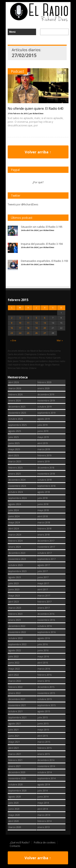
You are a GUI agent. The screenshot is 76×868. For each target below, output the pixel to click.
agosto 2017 (44, 565)
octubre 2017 (45, 553)
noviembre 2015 (46, 693)
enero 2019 (44, 461)
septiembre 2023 (18, 571)
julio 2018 (43, 498)
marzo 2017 (44, 595)
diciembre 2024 (17, 480)
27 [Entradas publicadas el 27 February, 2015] (45, 333)
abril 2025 (14, 455)
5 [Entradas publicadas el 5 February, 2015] (36, 318)
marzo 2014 (44, 815)
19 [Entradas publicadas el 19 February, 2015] (36, 328)
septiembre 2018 (47, 486)
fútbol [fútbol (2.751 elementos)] (49, 358)
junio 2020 (14, 809)
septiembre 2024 (18, 498)
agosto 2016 (44, 638)
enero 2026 (15, 400)
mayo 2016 (43, 656)
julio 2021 (14, 730)
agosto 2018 (44, 492)
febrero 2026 (16, 394)
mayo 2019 (43, 437)
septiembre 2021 (18, 717)
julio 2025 (14, 437)
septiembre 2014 (47, 778)
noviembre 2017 (46, 547)
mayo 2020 (14, 815)
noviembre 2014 (46, 766)
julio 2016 (43, 644)
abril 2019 (43, 443)
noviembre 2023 (17, 559)
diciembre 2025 (17, 407)
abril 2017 (43, 589)
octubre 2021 (16, 711)
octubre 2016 (45, 626)
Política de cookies (45, 843)
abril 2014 (43, 809)
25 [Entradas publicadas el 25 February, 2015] (28, 333)
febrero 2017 (44, 602)
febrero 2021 (16, 760)
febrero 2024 (16, 541)
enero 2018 (44, 535)
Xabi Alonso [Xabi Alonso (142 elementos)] (22, 368)
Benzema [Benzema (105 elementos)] (55, 351)
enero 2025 (15, 474)
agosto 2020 (15, 797)
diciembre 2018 (46, 468)
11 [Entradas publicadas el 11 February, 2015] (28, 323)
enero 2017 (44, 608)
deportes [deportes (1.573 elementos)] (13, 358)
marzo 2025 (15, 461)
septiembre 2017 (47, 559)
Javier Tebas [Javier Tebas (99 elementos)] (19, 361)
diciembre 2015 (46, 687)
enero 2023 (15, 620)
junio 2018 (43, 504)
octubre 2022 (16, 638)
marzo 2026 (15, 388)
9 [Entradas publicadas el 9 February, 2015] (12, 323)
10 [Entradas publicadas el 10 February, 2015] (20, 323)
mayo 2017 (43, 583)
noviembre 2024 (17, 486)
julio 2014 (43, 791)
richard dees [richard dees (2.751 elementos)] (28, 365)
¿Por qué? (38, 182)
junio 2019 (43, 431)
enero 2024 (15, 547)
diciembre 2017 (46, 541)
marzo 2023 (15, 608)
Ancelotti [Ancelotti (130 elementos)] (13, 351)
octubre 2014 (45, 772)
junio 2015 (43, 723)
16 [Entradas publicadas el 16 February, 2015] (12, 328)
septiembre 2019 (47, 413)
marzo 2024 (15, 535)
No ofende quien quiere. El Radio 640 (36, 108)
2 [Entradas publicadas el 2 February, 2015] (12, 318)
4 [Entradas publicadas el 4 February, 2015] (28, 318)
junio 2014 (43, 797)
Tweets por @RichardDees (23, 204)
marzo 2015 (44, 742)
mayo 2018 (43, 510)
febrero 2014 (44, 821)
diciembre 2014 (46, 760)
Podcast (18, 71)
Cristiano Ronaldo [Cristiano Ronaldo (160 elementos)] (46, 354)
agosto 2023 (15, 577)
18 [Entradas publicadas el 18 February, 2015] (28, 328)
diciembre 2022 (17, 626)
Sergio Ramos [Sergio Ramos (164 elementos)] (52, 365)
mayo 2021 (14, 742)
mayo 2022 (14, 669)
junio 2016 (43, 650)
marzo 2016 (44, 669)
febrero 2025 (16, 468)
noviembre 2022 (17, 632)
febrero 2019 (44, 455)
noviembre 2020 (17, 778)
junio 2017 (43, 577)
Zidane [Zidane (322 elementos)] (33, 368)
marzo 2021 (15, 754)
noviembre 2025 (17, 413)
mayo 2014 (43, 803)
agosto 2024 (15, 504)
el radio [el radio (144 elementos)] (22, 358)
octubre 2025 (16, 419)
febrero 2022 (16, 687)
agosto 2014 (44, 784)
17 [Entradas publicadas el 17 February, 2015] (20, 328)
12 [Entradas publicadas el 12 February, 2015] (36, 323)
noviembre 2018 (46, 474)
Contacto (15, 846)
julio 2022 (14, 656)
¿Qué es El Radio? (20, 843)
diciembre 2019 (46, 394)
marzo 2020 (15, 827)
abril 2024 (14, 528)
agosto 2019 (44, 419)
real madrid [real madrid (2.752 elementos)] (14, 365)
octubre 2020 (16, 784)
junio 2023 (14, 589)
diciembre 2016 (46, 614)
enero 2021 (15, 766)
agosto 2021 (15, 723)
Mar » (60, 340)
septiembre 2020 (18, 791)
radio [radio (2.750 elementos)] (62, 361)
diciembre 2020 (17, 772)
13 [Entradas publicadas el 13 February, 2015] (45, 323)
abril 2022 (14, 675)
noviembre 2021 (17, 705)
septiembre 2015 (47, 705)
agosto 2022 (15, 650)
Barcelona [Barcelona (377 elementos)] (44, 351)
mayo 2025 (14, 449)
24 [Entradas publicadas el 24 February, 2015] (20, 333)
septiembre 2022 (18, 644)
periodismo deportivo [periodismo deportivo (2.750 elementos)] (47, 361)
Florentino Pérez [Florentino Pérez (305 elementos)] (36, 358)
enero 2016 (44, 681)
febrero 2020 (44, 382)
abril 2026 (14, 382)
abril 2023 (14, 602)
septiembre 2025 (18, 425)
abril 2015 (43, 736)
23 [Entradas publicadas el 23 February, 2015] (12, 333)
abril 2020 (14, 821)
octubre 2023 (16, 565)
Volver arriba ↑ (38, 152)
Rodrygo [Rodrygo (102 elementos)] (40, 365)
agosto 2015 (44, 711)
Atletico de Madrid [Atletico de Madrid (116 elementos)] (28, 351)
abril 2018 (43, 516)
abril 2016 (43, 663)
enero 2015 (44, 754)
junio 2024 (14, 516)
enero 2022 (15, 693)
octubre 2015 (45, 699)
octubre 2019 (45, 407)
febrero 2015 (44, 748)
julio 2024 (14, 510)
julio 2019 (43, 425)
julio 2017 (43, 571)
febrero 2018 (44, 528)
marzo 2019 (44, 449)
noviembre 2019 (46, 400)
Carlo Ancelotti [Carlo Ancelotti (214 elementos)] (16, 354)
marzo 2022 (15, 681)
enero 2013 (44, 827)
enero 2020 (44, 388)
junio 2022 (14, 663)
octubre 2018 (45, 480)
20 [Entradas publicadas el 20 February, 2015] (45, 328)
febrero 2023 (16, 614)
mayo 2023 (14, 595)
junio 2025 (14, 443)
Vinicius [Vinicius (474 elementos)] (12, 368)
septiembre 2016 (47, 632)
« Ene (13, 340)
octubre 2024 (16, 492)
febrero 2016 (44, 675)
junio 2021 (14, 736)
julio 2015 (43, 717)
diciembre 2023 (17, 553)
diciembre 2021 (17, 699)
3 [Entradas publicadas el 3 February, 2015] (20, 318)
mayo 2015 (43, 730)
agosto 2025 (15, 431)
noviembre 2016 (46, 620)
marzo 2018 (44, 522)
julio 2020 (14, 803)
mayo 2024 (14, 522)
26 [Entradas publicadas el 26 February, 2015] (36, 333)
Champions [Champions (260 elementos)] (30, 354)
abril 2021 (14, 748)
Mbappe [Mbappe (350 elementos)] (30, 361)
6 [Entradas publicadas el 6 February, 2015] (45, 318)
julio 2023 (14, 583)
